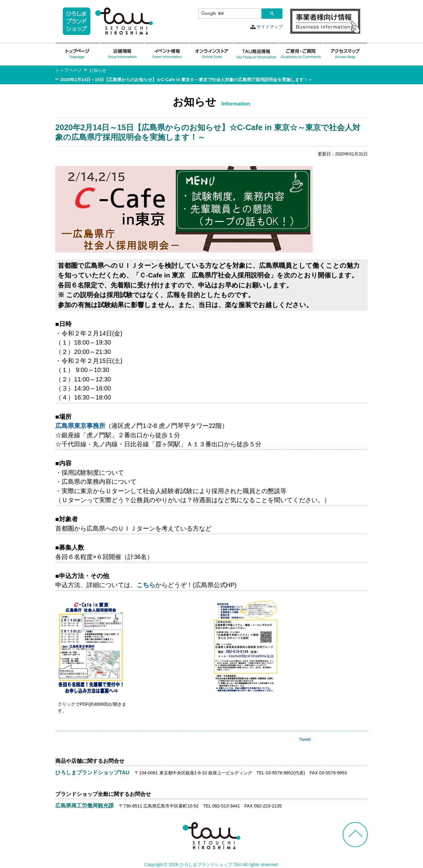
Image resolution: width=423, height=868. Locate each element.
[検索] (229, 14)
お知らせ (98, 70)
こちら (146, 585)
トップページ (68, 70)
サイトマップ (270, 27)
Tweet (305, 739)
